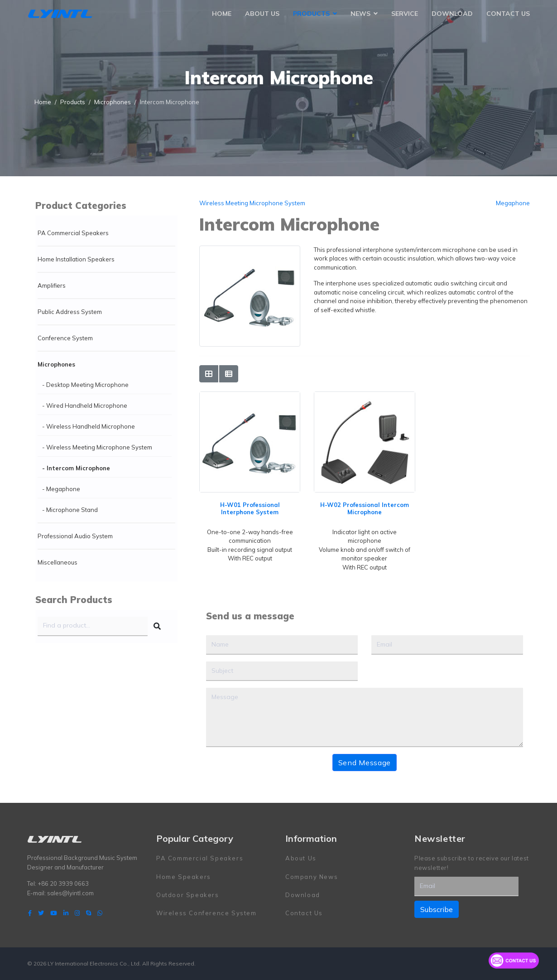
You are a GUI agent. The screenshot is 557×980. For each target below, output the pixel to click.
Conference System (65, 338)
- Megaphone (61, 489)
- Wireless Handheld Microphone (89, 426)
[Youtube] (54, 913)
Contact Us (508, 14)
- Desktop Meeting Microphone (85, 385)
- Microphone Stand (70, 510)
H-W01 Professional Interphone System (250, 508)
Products (311, 14)
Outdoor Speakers (188, 895)
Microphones (56, 364)
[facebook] (30, 913)
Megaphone (513, 203)
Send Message (365, 763)
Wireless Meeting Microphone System (252, 203)
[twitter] (41, 913)
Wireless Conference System (206, 913)
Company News (312, 877)
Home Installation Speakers (76, 259)
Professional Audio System (75, 536)
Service (405, 14)
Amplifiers (52, 285)
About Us (262, 14)
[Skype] (89, 913)
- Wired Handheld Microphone (85, 406)
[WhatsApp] (100, 913)
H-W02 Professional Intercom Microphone (365, 508)
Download (452, 14)
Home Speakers (184, 877)
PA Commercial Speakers (73, 233)
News (360, 14)
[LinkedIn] (66, 913)
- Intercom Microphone (76, 468)
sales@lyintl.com (70, 893)
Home (222, 14)
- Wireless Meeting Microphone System (97, 447)
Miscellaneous (58, 562)
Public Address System (70, 312)
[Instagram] (77, 913)
